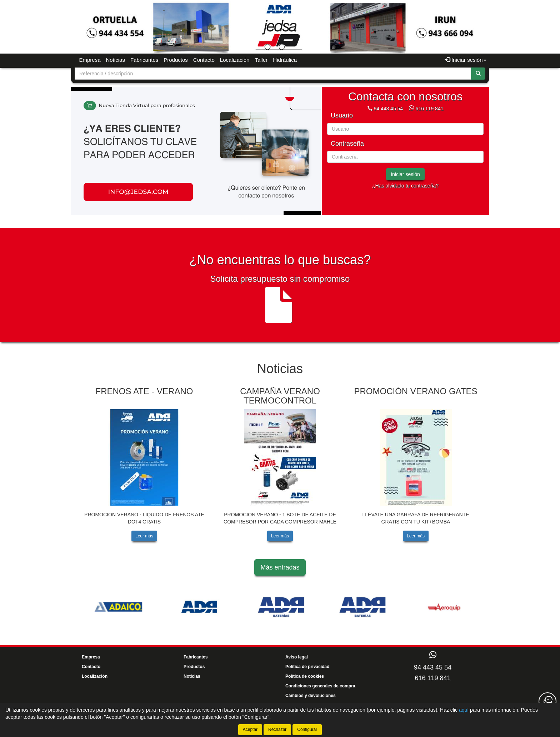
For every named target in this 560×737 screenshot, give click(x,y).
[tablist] (196, 151)
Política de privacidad (307, 667)
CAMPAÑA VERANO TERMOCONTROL (280, 396)
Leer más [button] (144, 536)
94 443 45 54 (388, 109)
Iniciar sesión (405, 174)
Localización (235, 60)
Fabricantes (144, 60)
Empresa (90, 60)
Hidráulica (285, 60)
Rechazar (277, 730)
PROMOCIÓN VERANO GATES (416, 391)
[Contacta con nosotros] (547, 701)
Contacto (204, 60)
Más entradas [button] (280, 567)
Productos (176, 60)
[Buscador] (273, 74)
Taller (261, 60)
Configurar (307, 730)
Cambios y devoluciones (311, 696)
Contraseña (347, 144)
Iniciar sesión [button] (466, 60)
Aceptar (250, 730)
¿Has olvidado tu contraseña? (405, 186)
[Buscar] (478, 74)
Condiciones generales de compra (320, 686)
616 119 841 (430, 109)
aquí (464, 710)
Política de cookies (305, 676)
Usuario (342, 116)
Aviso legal (297, 657)
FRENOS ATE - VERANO (144, 391)
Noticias (116, 60)
